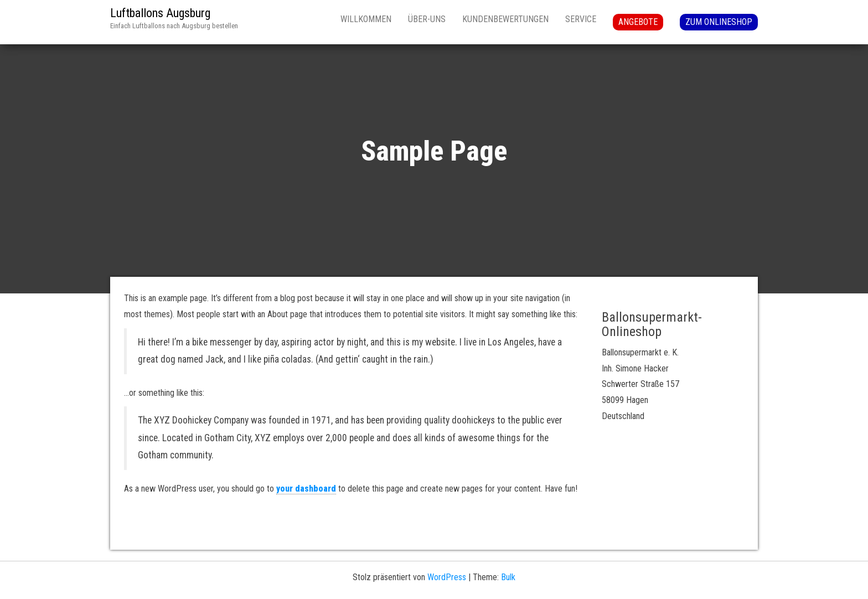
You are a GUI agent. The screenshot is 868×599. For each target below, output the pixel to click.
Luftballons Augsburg (160, 13)
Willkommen (366, 19)
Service (581, 19)
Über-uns (427, 19)
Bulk (508, 577)
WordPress (447, 577)
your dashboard (306, 489)
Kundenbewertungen (505, 19)
